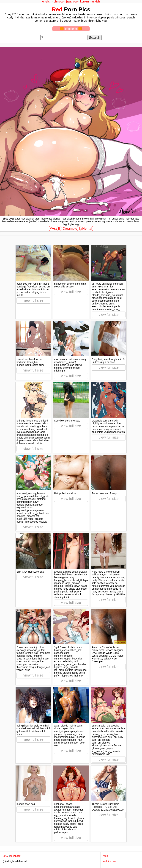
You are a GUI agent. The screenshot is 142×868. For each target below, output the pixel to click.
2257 (6, 856)
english (47, 2)
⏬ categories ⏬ (71, 29)
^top (106, 856)
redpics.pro (109, 861)
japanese (72, 2)
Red (57, 9)
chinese (59, 2)
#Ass (54, 228)
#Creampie (69, 228)
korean (85, 2)
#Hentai (86, 228)
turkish (96, 2)
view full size (33, 300)
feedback (16, 856)
